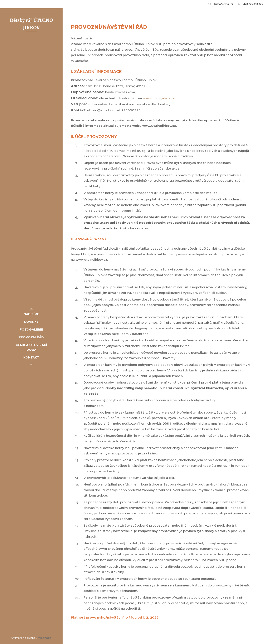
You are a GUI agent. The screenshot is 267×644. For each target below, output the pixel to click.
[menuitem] (31, 314)
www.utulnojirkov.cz (159, 98)
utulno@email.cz (223, 4)
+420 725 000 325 (252, 4)
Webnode (45, 638)
